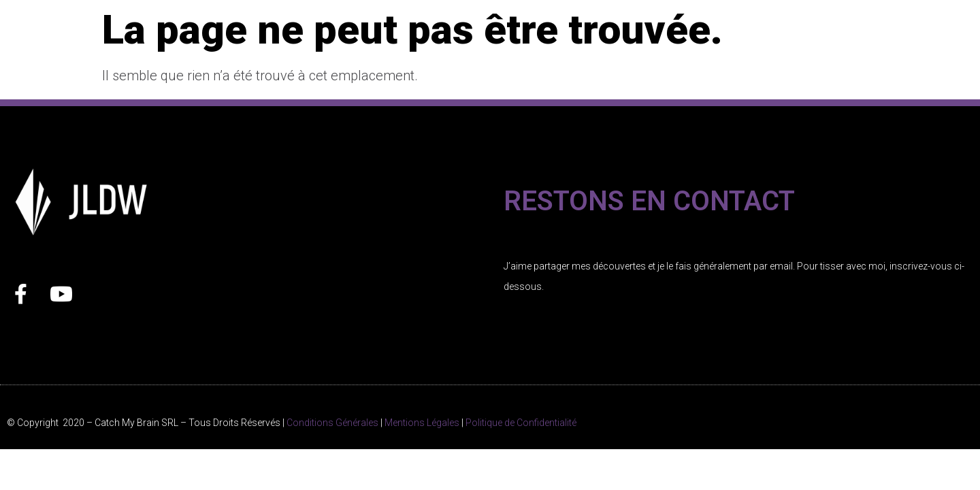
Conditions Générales (332, 423)
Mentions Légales (422, 423)
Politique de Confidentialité (521, 423)
